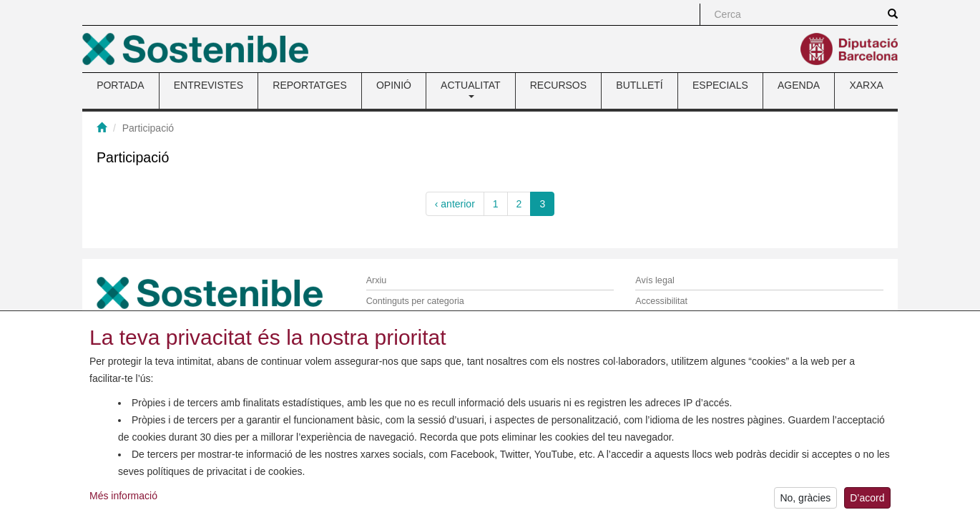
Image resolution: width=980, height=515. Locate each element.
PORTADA (120, 85)
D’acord (867, 501)
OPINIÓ (394, 85)
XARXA (866, 85)
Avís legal (655, 280)
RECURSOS (558, 85)
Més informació (123, 499)
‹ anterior (455, 204)
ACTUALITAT (471, 89)
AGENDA (799, 85)
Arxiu (377, 280)
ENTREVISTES (209, 85)
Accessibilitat (661, 301)
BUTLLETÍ (639, 85)
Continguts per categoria (415, 301)
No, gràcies (805, 501)
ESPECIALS (720, 85)
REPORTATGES (309, 85)
